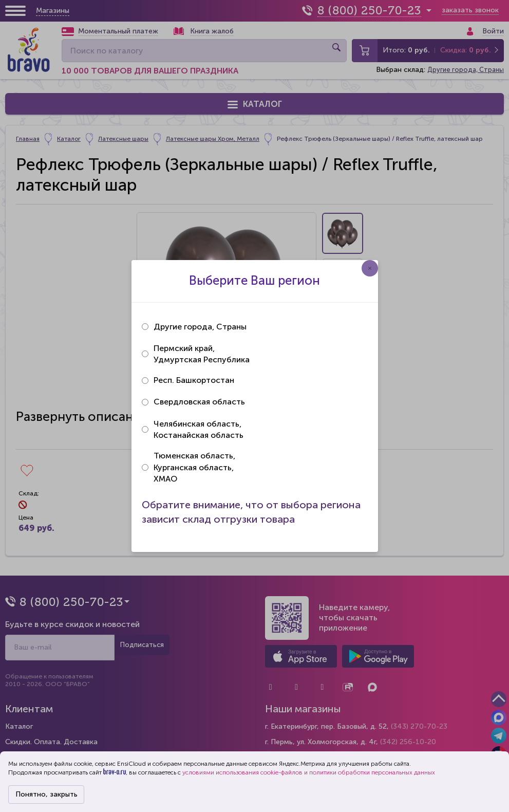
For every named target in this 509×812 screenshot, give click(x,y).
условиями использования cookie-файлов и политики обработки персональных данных (309, 772)
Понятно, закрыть (46, 794)
